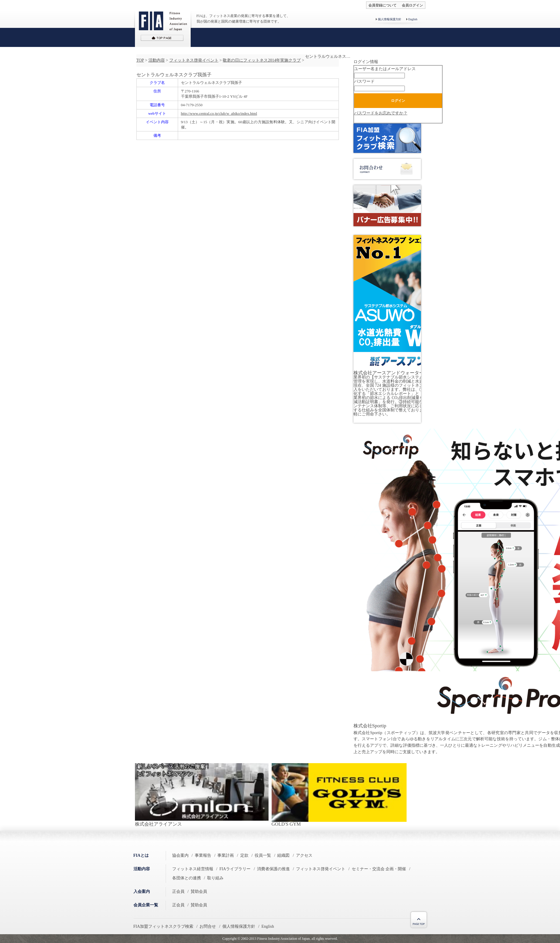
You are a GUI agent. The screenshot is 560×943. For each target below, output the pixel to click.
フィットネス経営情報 (193, 869)
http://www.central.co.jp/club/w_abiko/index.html (219, 113)
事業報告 (203, 855)
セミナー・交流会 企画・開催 (379, 869)
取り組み (215, 878)
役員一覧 (263, 855)
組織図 (283, 855)
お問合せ (208, 926)
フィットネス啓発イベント (194, 60)
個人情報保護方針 (390, 19)
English (413, 19)
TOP (140, 60)
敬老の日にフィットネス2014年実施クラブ (262, 60)
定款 (244, 855)
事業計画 (226, 855)
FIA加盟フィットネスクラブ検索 (164, 926)
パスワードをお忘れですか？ (381, 113)
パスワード (364, 81)
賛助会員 (199, 892)
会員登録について (383, 5)
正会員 (178, 892)
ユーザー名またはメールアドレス (385, 69)
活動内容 (157, 60)
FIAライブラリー (235, 869)
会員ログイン (412, 5)
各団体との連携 (187, 878)
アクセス (304, 855)
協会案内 (180, 855)
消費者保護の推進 (273, 869)
